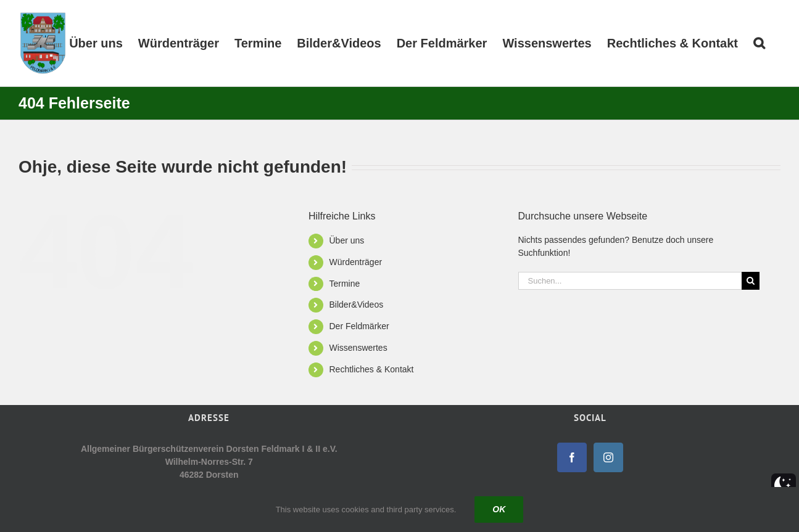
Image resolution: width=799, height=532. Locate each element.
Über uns (347, 240)
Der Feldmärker (359, 326)
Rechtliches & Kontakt (372, 369)
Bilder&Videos (357, 305)
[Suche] (751, 281)
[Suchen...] (630, 281)
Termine (345, 284)
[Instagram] (608, 457)
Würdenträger (356, 262)
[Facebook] (572, 457)
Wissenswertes (358, 348)
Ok (499, 509)
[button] (759, 43)
